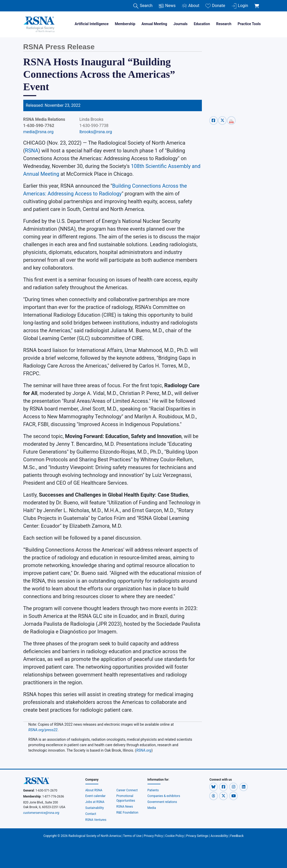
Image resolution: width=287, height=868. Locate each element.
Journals (181, 24)
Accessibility (219, 836)
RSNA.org (144, 750)
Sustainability (95, 808)
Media (152, 808)
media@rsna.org (38, 132)
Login (240, 6)
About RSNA (94, 790)
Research (224, 24)
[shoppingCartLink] (258, 3)
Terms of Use (132, 836)
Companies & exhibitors (164, 796)
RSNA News (125, 807)
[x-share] (223, 120)
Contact (91, 814)
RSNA (32, 151)
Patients (153, 790)
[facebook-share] (214, 120)
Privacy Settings (197, 836)
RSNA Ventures (96, 820)
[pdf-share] (231, 120)
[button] (214, 787)
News (167, 6)
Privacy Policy (153, 836)
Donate (215, 6)
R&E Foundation (127, 813)
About (191, 6)
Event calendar (96, 796)
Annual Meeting (154, 24)
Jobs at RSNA (95, 802)
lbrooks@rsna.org (96, 132)
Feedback (237, 836)
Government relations (163, 802)
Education (202, 24)
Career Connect (127, 790)
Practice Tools (249, 24)
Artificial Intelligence (92, 24)
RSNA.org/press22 (43, 730)
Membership (125, 24)
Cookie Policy (174, 836)
